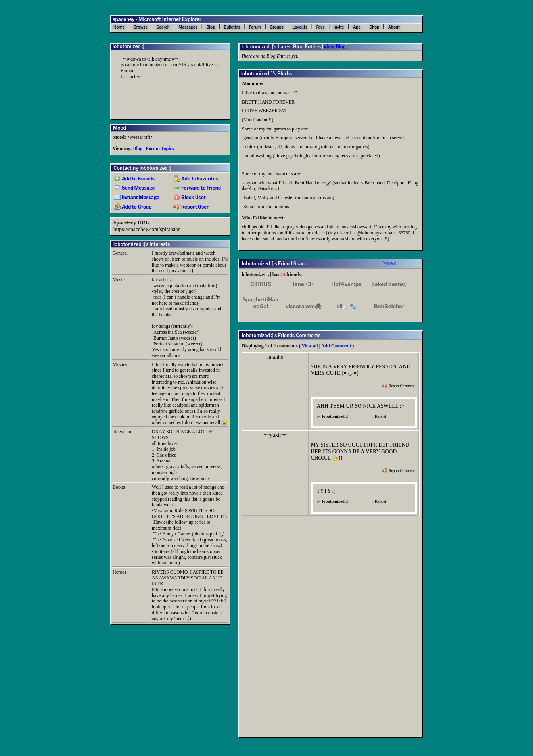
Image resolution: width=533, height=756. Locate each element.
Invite (339, 27)
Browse (141, 27)
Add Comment (336, 346)
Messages (188, 27)
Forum (255, 27)
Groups (277, 27)
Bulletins (232, 27)
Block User (190, 198)
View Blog (335, 47)
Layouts (300, 27)
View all (310, 346)
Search (163, 27)
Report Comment (399, 386)
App (357, 27)
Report (381, 416)
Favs (320, 27)
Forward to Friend (197, 188)
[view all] (391, 263)
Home (119, 27)
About (394, 27)
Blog (211, 27)
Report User (191, 207)
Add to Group (133, 207)
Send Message (134, 188)
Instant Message (137, 198)
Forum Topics (160, 148)
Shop (374, 27)
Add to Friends (134, 179)
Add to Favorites (196, 179)
